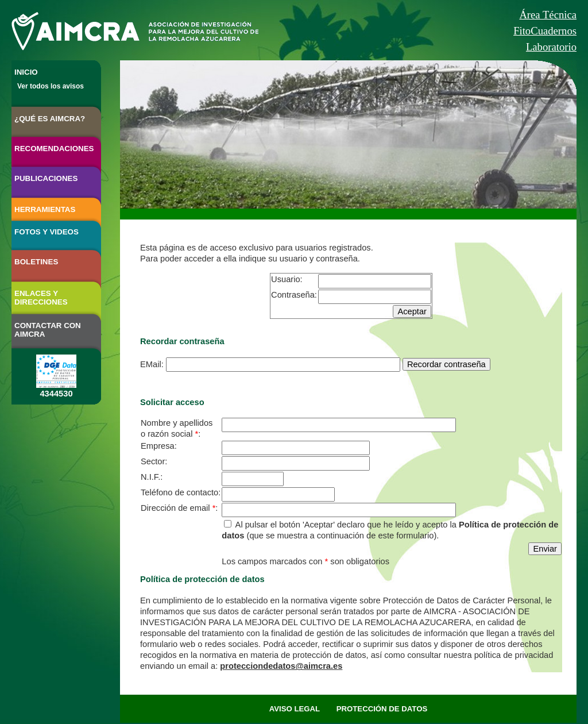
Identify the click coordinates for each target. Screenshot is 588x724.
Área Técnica (548, 15)
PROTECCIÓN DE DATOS (382, 709)
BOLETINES (36, 262)
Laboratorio (551, 47)
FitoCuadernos (545, 31)
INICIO (26, 72)
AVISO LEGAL (295, 709)
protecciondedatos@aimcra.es (281, 666)
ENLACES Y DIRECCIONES (41, 298)
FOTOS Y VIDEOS (47, 232)
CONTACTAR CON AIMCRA (48, 330)
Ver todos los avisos (51, 86)
